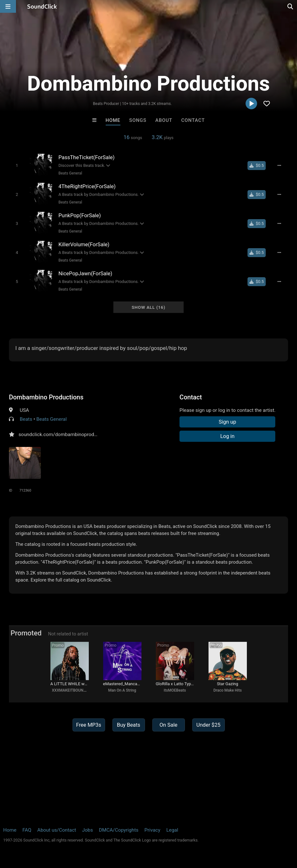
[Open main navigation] (8, 6)
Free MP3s (89, 725)
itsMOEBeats (175, 690)
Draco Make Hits (228, 690)
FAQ (27, 830)
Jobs (88, 830)
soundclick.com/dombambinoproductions (64, 434)
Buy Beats (129, 725)
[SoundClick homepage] (42, 6)
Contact (193, 120)
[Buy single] (257, 166)
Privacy (152, 830)
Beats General (70, 173)
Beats (26, 419)
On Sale (168, 725)
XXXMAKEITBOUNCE (70, 690)
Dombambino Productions (46, 397)
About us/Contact (57, 830)
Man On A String (122, 690)
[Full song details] (279, 166)
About (164, 120)
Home (113, 120)
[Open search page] (291, 6)
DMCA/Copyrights (119, 830)
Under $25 (208, 725)
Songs (138, 120)
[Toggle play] (17, 165)
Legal (172, 830)
